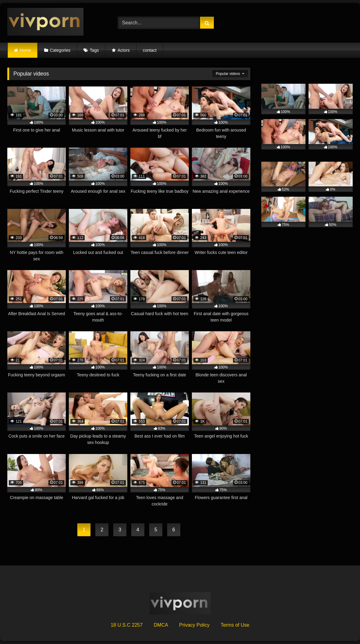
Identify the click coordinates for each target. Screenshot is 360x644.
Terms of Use (235, 625)
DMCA (161, 625)
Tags (94, 50)
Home (25, 50)
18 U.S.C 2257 (127, 625)
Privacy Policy (194, 625)
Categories (60, 50)
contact (150, 50)
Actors (124, 50)
